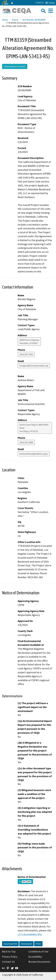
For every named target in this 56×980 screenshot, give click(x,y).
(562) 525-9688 (26, 442)
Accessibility (35, 957)
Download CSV (10, 944)
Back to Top (9, 951)
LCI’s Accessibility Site (30, 934)
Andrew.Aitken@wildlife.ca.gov (34, 454)
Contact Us (39, 3)
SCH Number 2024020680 (34, 20)
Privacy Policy (10, 957)
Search (15, 20)
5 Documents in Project (15, 66)
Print (38, 944)
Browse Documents (39, 962)
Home (5, 20)
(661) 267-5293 (26, 354)
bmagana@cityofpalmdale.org (34, 366)
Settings (50, 3)
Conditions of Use (38, 951)
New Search (26, 944)
